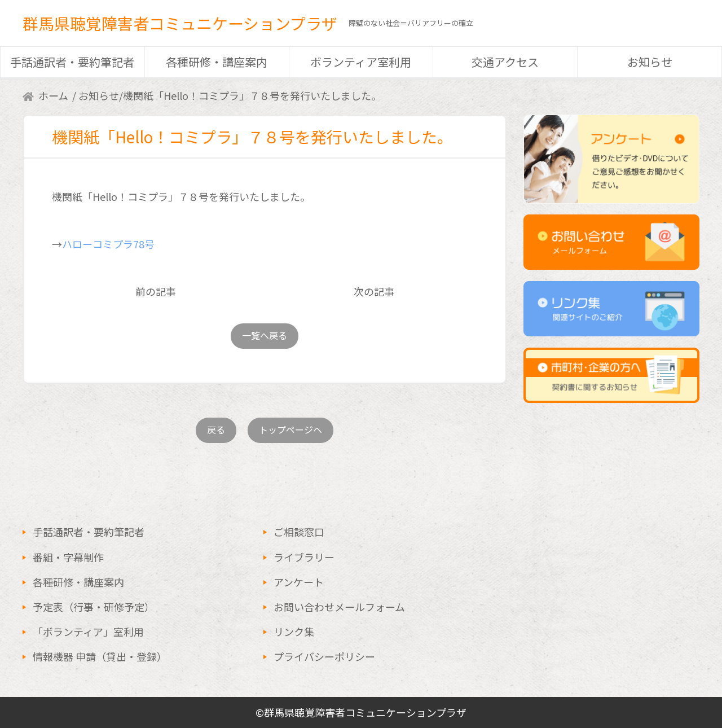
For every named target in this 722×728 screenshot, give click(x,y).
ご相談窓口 (299, 532)
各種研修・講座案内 (217, 62)
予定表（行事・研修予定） (94, 607)
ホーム (53, 95)
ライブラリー (304, 557)
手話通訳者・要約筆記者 (72, 62)
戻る (216, 429)
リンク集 (294, 631)
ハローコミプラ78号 (108, 244)
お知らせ (650, 62)
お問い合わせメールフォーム (339, 607)
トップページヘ (290, 429)
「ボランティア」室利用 (88, 631)
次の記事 (374, 291)
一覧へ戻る (265, 335)
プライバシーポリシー (324, 656)
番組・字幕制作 (68, 557)
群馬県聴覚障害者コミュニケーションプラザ (180, 23)
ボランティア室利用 (361, 62)
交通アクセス (505, 62)
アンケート (299, 582)
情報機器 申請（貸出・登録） (100, 656)
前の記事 (156, 291)
